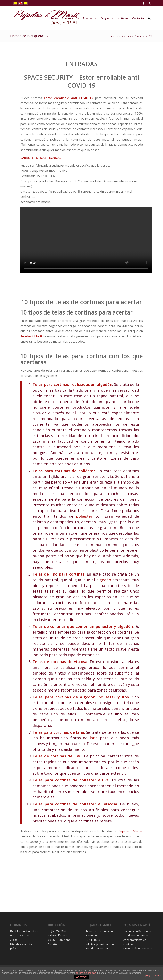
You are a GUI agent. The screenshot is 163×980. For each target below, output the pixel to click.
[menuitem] (54, 18)
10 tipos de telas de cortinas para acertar (81, 302)
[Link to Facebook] (143, 3)
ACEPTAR (81, 977)
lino (54, 574)
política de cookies (86, 973)
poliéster (87, 471)
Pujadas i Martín (130, 831)
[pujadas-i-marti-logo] (45, 18)
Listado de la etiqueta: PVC (30, 36)
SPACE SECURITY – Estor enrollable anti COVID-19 (81, 81)
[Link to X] (150, 3)
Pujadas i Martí (31, 336)
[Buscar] (149, 18)
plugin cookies (153, 975)
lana (80, 732)
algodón (104, 384)
